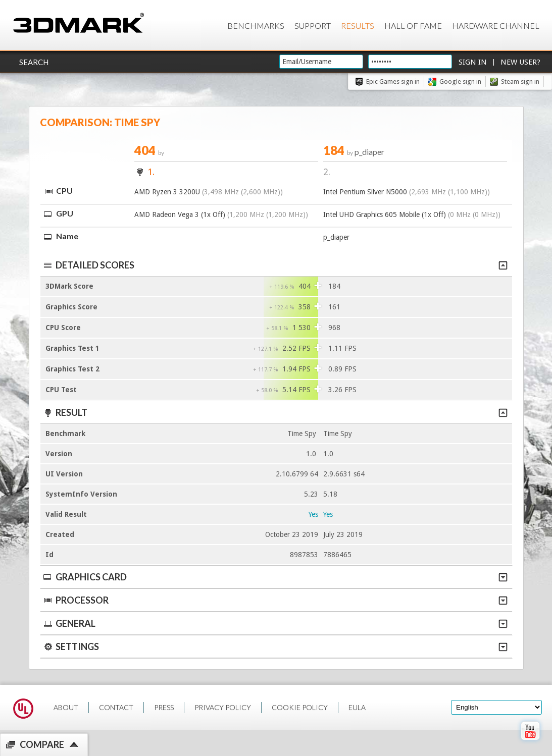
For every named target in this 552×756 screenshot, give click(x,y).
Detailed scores (275, 265)
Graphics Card (275, 577)
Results (358, 25)
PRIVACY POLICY (223, 707)
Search (34, 62)
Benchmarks (256, 25)
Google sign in (460, 82)
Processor (275, 600)
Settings (275, 646)
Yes (313, 514)
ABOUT (66, 707)
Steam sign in (520, 82)
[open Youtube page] (530, 742)
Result (275, 412)
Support (313, 25)
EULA (357, 707)
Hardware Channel (496, 25)
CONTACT (116, 707)
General (275, 623)
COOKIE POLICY (300, 707)
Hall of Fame (413, 25)
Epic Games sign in (393, 82)
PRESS (164, 707)
